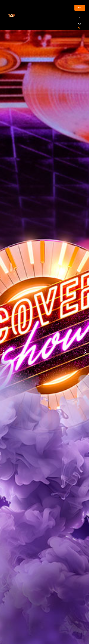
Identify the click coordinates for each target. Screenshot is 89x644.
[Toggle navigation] (4, 15)
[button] (4, 352)
